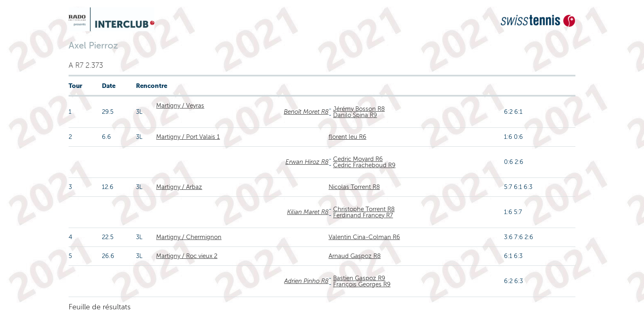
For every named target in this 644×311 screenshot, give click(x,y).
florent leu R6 (347, 137)
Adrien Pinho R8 (306, 281)
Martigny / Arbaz (179, 187)
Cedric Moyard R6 (358, 159)
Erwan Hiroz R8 (307, 162)
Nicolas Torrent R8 (354, 187)
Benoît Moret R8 (306, 112)
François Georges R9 (362, 284)
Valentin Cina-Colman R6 (364, 237)
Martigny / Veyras (180, 106)
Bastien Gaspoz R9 (359, 278)
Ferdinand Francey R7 (363, 215)
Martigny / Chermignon (189, 237)
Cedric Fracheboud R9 (364, 165)
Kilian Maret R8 (308, 212)
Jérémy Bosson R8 (359, 109)
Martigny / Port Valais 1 (188, 137)
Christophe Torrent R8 (364, 209)
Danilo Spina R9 (355, 115)
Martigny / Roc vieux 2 (187, 256)
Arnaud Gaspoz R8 (355, 256)
